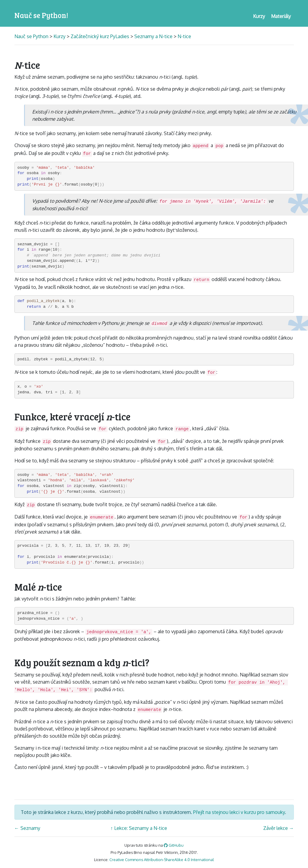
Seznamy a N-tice (153, 36)
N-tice (184, 36)
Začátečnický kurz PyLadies (100, 36)
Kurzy (59, 36)
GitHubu (174, 845)
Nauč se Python (32, 36)
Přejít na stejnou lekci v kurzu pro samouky (239, 812)
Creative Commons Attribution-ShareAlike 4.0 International (162, 860)
